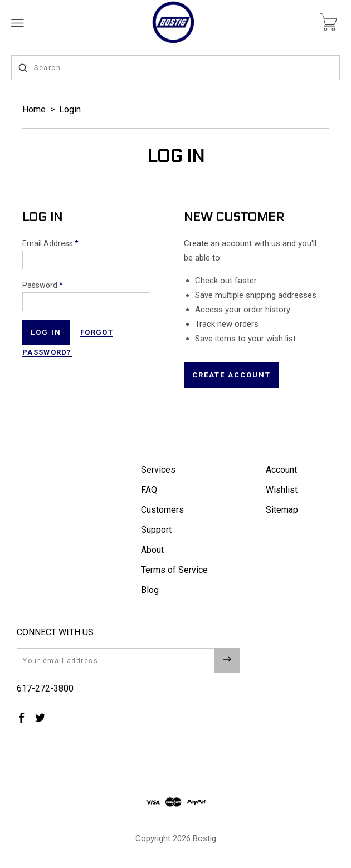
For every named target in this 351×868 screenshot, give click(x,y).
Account (281, 470)
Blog (150, 590)
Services (158, 470)
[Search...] (175, 68)
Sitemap (282, 510)
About (152, 550)
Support (156, 530)
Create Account (231, 375)
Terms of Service (174, 570)
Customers (162, 510)
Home (34, 109)
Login (70, 109)
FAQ (149, 490)
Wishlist (282, 490)
